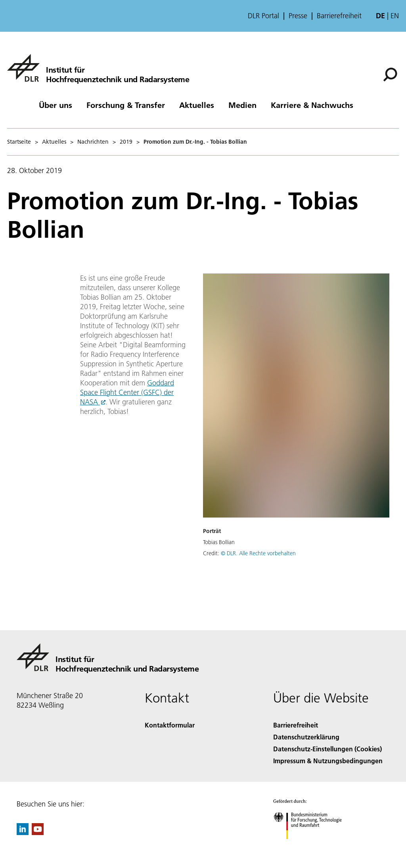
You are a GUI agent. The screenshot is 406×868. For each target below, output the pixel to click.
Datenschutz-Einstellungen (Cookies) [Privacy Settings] (327, 749)
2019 (126, 142)
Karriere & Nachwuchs (312, 105)
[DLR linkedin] (23, 832)
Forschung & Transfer (126, 105)
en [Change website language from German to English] (395, 16)
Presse (298, 16)
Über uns (56, 105)
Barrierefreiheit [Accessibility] (296, 725)
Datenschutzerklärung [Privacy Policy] (306, 737)
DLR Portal (263, 16)
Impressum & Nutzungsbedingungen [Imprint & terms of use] (328, 761)
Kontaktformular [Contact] (170, 725)
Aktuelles (197, 105)
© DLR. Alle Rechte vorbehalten (258, 553)
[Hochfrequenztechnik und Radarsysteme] (98, 68)
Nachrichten (93, 142)
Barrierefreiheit (339, 16)
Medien (242, 105)
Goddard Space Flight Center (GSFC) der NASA (127, 392)
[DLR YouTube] (38, 832)
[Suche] (390, 75)
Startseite (19, 142)
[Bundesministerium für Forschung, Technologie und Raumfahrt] (312, 846)
